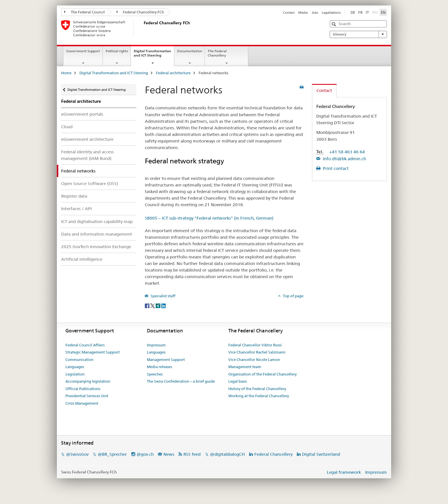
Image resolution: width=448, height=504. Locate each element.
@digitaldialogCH (227, 454)
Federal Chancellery (273, 454)
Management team (245, 367)
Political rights (117, 51)
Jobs (315, 13)
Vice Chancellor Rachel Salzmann (257, 352)
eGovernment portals (82, 114)
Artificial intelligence (82, 259)
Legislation (75, 374)
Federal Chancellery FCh (140, 12)
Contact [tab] (324, 90)
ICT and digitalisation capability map (97, 221)
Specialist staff (163, 296)
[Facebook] (148, 306)
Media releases (159, 367)
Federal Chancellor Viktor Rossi (255, 345)
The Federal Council (85, 12)
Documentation (190, 51)
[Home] (143, 28)
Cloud (67, 127)
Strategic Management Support (93, 352)
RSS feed (192, 454)
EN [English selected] (383, 12)
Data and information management (97, 234)
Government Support (83, 51)
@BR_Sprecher (112, 454)
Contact (289, 13)
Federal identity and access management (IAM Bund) (87, 155)
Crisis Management (82, 403)
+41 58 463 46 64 (347, 152)
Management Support (166, 360)
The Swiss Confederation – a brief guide (181, 381)
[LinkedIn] (163, 306)
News (169, 454)
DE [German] (353, 12)
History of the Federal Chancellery (257, 389)
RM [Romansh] (375, 12)
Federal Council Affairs (85, 345)
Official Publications (83, 389)
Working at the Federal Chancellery (259, 396)
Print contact (335, 168)
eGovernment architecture (87, 139)
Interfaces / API (76, 209)
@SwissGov (77, 454)
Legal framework (344, 472)
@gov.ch (145, 454)
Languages (75, 367)
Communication (79, 360)
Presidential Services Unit (87, 396)
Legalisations (331, 13)
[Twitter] (153, 306)
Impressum (156, 345)
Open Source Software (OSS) (90, 183)
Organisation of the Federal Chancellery (262, 374)
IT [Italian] (367, 12)
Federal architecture (173, 73)
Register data (74, 196)
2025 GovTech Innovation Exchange (96, 247)
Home (66, 73)
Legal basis (238, 381)
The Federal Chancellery (217, 53)
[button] (334, 24)
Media (303, 13)
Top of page (293, 296)
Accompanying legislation (88, 381)
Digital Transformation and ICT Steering (154, 55)
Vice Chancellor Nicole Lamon (254, 360)
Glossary (358, 34)
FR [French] (360, 12)
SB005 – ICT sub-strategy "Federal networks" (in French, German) (209, 218)
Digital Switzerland (321, 454)
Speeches (155, 374)
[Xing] (158, 306)
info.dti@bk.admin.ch (344, 159)
